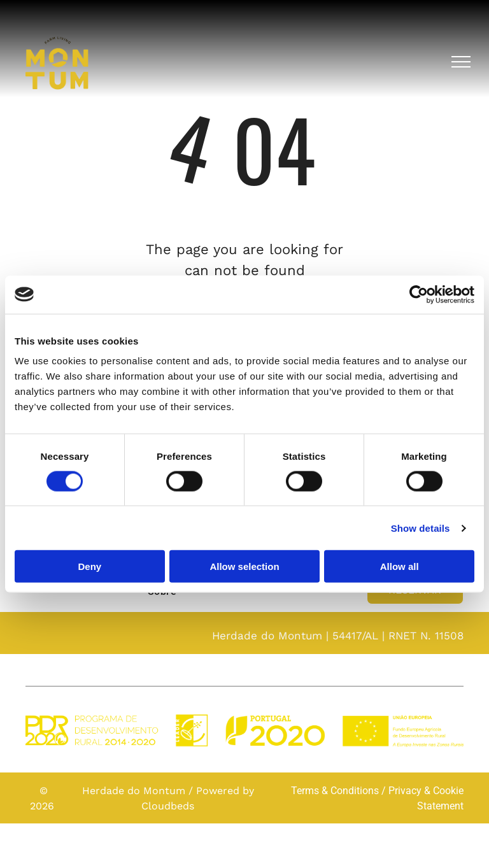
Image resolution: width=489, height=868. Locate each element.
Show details (421, 528)
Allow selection (244, 566)
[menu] (461, 62)
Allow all (400, 566)
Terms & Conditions (335, 791)
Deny (89, 566)
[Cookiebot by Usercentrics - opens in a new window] (419, 294)
